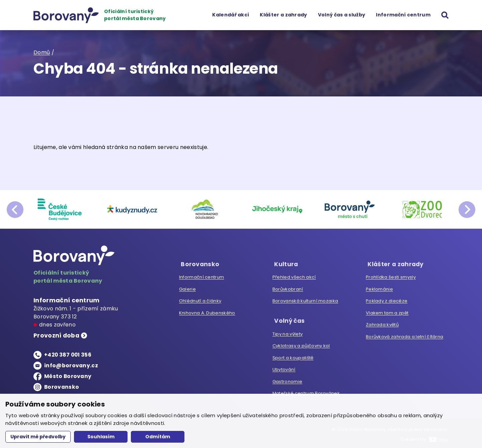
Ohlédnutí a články (200, 300)
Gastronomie (288, 379)
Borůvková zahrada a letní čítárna (405, 335)
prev (15, 210)
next (467, 210)
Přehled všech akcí (294, 276)
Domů (42, 52)
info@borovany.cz (71, 366)
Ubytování (284, 367)
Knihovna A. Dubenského (207, 312)
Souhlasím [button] (101, 437)
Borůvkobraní (288, 288)
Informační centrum (403, 15)
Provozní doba (57, 336)
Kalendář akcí (231, 15)
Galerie (187, 288)
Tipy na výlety (288, 331)
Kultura (285, 263)
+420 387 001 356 (69, 355)
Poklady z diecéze (387, 300)
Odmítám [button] (158, 437)
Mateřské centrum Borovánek (306, 391)
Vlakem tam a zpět (387, 312)
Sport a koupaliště (293, 355)
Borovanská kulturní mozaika (305, 300)
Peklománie (379, 288)
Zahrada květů (382, 323)
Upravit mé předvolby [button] (38, 437)
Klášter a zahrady (283, 15)
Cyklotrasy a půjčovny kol (301, 343)
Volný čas (288, 318)
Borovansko (62, 387)
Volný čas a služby (341, 15)
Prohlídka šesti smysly (391, 276)
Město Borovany (68, 377)
